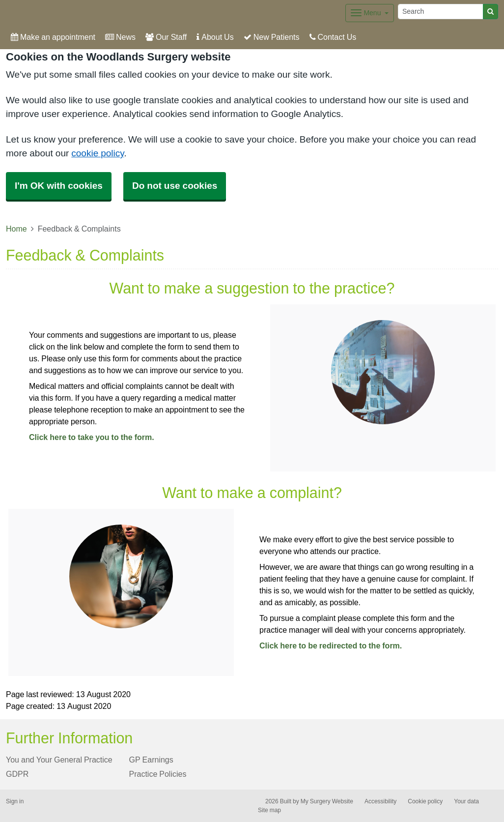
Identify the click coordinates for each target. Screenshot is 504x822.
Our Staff (166, 37)
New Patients (272, 37)
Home (16, 229)
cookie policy (98, 153)
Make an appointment (53, 37)
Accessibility (380, 801)
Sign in (15, 801)
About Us (215, 37)
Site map (269, 810)
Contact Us (333, 37)
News (120, 37)
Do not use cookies (175, 186)
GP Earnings (151, 760)
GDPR (17, 774)
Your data (466, 801)
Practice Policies (158, 774)
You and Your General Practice (59, 760)
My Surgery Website (327, 801)
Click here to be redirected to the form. (331, 646)
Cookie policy (425, 801)
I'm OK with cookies (59, 186)
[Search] (441, 12)
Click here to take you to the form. (92, 437)
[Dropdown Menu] (370, 13)
